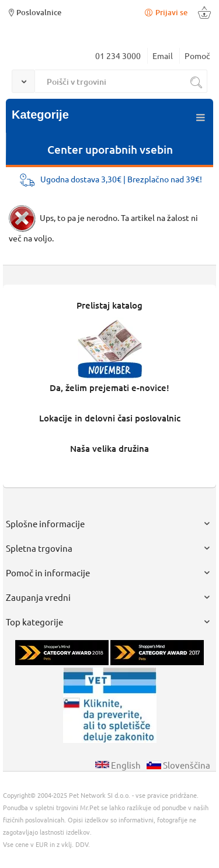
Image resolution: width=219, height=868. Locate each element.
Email (163, 56)
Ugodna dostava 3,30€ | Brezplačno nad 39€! (121, 179)
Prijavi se (165, 12)
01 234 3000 (118, 56)
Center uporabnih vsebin (110, 149)
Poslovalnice (34, 12)
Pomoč (197, 56)
